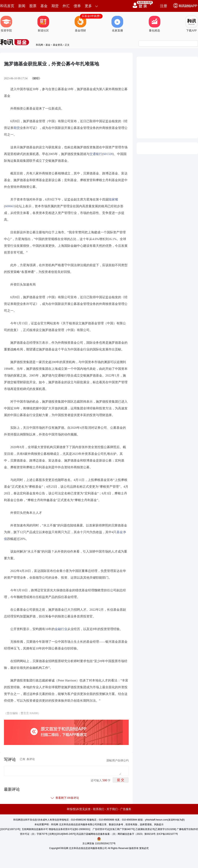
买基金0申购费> (91, 16)
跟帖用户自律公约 (118, 761)
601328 (108, 154)
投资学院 (6, 24)
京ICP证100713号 (10, 829)
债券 (77, 6)
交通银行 (96, 154)
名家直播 (117, 24)
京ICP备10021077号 (167, 834)
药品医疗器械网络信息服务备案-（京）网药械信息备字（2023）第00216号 (116, 834)
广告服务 (126, 809)
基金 (44, 6)
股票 (33, 6)
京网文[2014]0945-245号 (62, 834)
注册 (164, 6)
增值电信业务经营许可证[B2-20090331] (69, 829)
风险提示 (159, 824)
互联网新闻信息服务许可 (35, 829)
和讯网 (39, 45)
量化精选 (154, 24)
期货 (55, 6)
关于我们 (112, 809)
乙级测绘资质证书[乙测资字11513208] (156, 829)
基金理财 (80, 24)
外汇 (66, 6)
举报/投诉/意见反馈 (79, 809)
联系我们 (99, 809)
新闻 (22, 6)
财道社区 (43, 24)
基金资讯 (58, 45)
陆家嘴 (113, 199)
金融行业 (61, 629)
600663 (10, 206)
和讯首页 (7, 6)
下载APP (191, 24)
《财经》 (36, 78)
